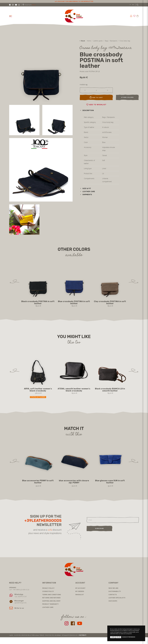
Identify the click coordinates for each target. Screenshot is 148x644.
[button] (87, 110)
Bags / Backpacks (111, 41)
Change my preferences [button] (129, 637)
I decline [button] (118, 637)
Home (89, 41)
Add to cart (96, 97)
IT (130, 5)
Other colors (127, 97)
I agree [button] (113, 637)
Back (82, 41)
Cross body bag (125, 41)
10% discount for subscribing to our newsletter (74, 1)
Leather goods (98, 41)
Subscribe (99, 528)
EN (133, 5)
